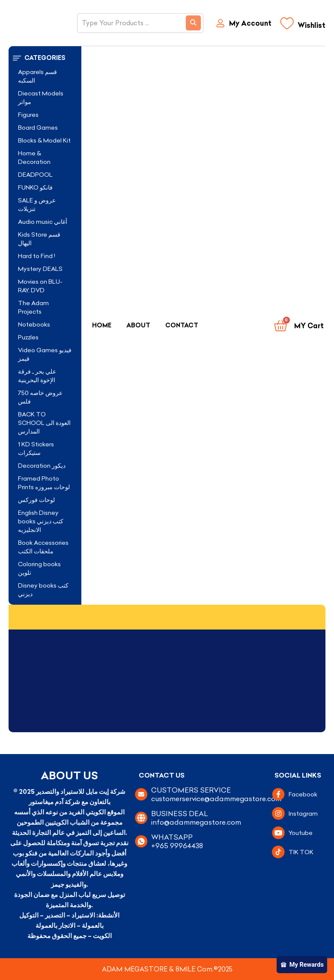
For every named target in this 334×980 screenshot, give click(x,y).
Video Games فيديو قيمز (45, 354)
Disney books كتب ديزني (43, 590)
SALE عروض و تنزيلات (37, 205)
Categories (45, 58)
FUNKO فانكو (35, 187)
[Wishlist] (303, 26)
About (138, 325)
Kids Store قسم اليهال (39, 239)
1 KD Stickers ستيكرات (36, 448)
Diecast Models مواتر (41, 98)
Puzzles (28, 337)
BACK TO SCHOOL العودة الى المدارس (44, 423)
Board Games (38, 128)
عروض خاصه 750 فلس (40, 397)
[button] (45, 58)
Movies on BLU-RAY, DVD (40, 286)
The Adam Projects (33, 307)
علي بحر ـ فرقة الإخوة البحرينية (37, 376)
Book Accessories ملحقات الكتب (43, 547)
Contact (182, 325)
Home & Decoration (34, 157)
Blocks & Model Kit (44, 140)
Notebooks (34, 324)
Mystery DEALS (40, 269)
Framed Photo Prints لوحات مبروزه (44, 483)
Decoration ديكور (42, 466)
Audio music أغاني (43, 222)
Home (102, 325)
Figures (28, 115)
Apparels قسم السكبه (37, 76)
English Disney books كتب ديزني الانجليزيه (41, 521)
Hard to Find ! (37, 256)
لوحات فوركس (36, 500)
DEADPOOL (35, 175)
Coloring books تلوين (39, 568)
